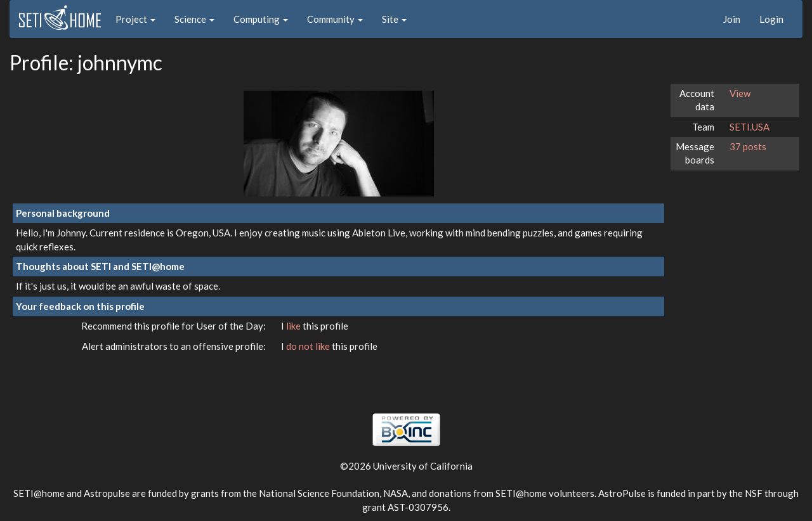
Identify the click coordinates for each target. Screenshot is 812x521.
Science (194, 19)
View (740, 93)
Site (394, 19)
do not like (309, 346)
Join (732, 19)
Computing (261, 19)
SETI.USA (750, 127)
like (294, 326)
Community (335, 19)
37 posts (748, 146)
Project (135, 19)
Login (771, 19)
